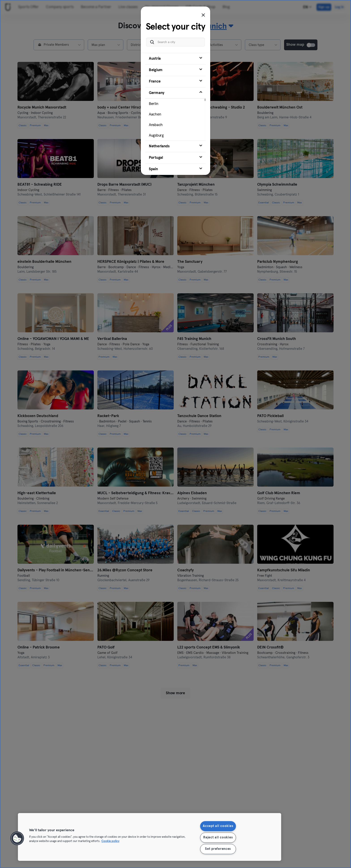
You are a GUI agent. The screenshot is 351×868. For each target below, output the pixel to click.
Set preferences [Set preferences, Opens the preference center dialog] (218, 849)
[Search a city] (175, 42)
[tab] (175, 58)
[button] (17, 838)
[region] (150, 837)
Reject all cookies (218, 838)
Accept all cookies (218, 826)
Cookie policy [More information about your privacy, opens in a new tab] (110, 841)
